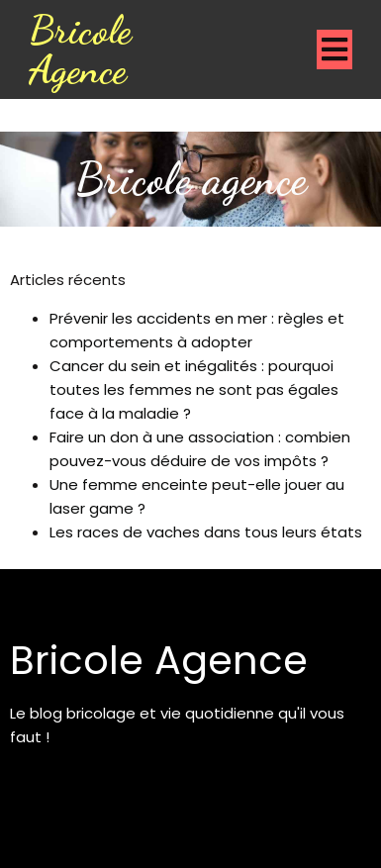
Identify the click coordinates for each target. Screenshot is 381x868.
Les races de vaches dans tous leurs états (206, 532)
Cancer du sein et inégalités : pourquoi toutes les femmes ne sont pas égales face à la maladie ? (194, 389)
